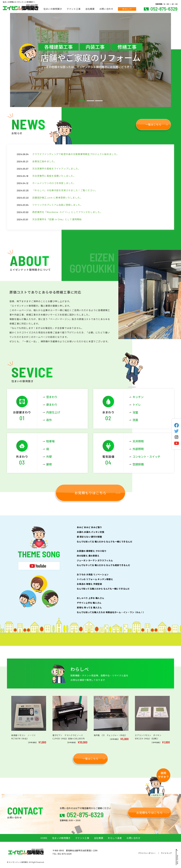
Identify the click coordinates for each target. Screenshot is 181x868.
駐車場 (50, 441)
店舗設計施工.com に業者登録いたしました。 (57, 197)
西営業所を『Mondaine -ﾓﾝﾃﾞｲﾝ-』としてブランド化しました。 (67, 212)
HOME (44, 838)
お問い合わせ (106, 9)
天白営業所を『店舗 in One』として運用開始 (57, 219)
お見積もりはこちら (91, 493)
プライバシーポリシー (147, 853)
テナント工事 (74, 9)
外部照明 (138, 449)
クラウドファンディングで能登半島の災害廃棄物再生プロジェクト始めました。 (76, 154)
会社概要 (90, 9)
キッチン (138, 397)
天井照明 (138, 441)
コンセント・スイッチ (146, 457)
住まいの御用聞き (53, 9)
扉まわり (52, 405)
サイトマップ (166, 853)
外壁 (49, 457)
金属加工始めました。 (44, 161)
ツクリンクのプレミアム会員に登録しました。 (58, 205)
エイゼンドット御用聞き (19, 862)
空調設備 (138, 464)
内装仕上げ (53, 412)
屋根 (49, 464)
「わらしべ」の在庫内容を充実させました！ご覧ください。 (65, 190)
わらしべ (127, 9)
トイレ (137, 405)
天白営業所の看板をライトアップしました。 (56, 168)
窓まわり (52, 397)
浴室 (135, 412)
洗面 (135, 420)
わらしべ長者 (115, 838)
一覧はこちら (153, 124)
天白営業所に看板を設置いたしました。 (54, 176)
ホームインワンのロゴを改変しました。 (54, 183)
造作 (49, 420)
